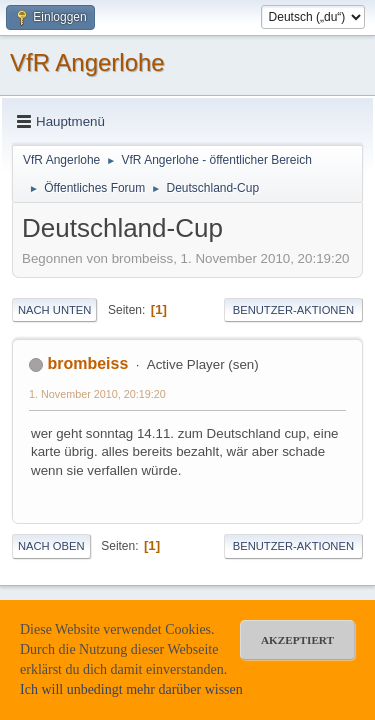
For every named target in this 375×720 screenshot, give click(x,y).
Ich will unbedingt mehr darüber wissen (131, 689)
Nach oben (51, 546)
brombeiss (87, 363)
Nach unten (54, 310)
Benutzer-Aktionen (293, 310)
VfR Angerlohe (87, 62)
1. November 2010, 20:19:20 (97, 394)
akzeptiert (297, 640)
